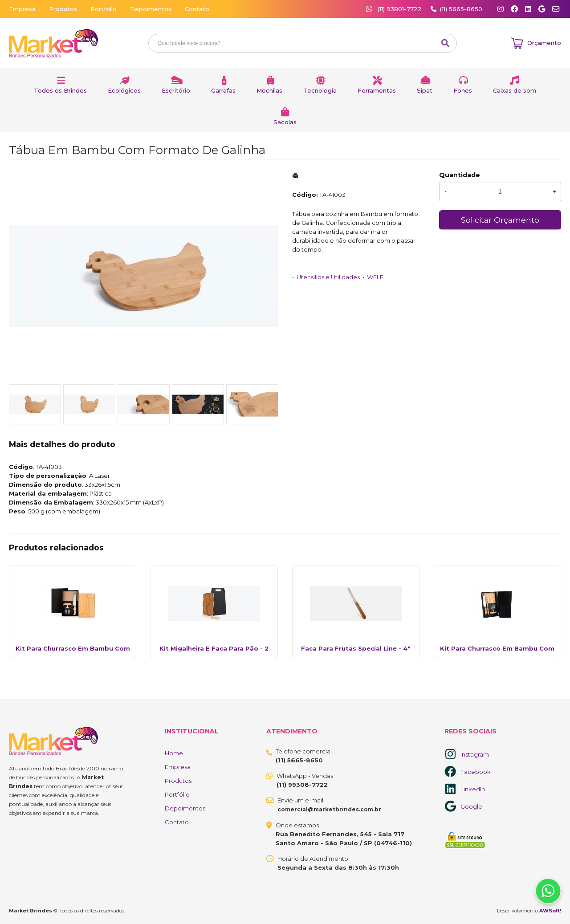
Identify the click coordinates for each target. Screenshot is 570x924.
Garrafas (223, 90)
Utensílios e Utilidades (328, 277)
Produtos (63, 9)
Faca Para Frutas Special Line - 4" (356, 648)
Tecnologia (320, 90)
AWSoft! (550, 911)
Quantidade (460, 175)
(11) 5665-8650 (461, 9)
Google (471, 806)
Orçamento (544, 43)
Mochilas (269, 90)
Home (174, 753)
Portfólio (104, 9)
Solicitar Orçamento (500, 220)
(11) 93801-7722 (395, 9)
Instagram (475, 754)
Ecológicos (124, 90)
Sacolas (285, 122)
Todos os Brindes (60, 90)
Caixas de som (515, 90)
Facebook (476, 772)
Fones (463, 90)
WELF (375, 277)
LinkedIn (473, 789)
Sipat (425, 90)
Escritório (176, 90)
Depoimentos (151, 9)
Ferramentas (377, 90)
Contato (197, 9)
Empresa (22, 9)
